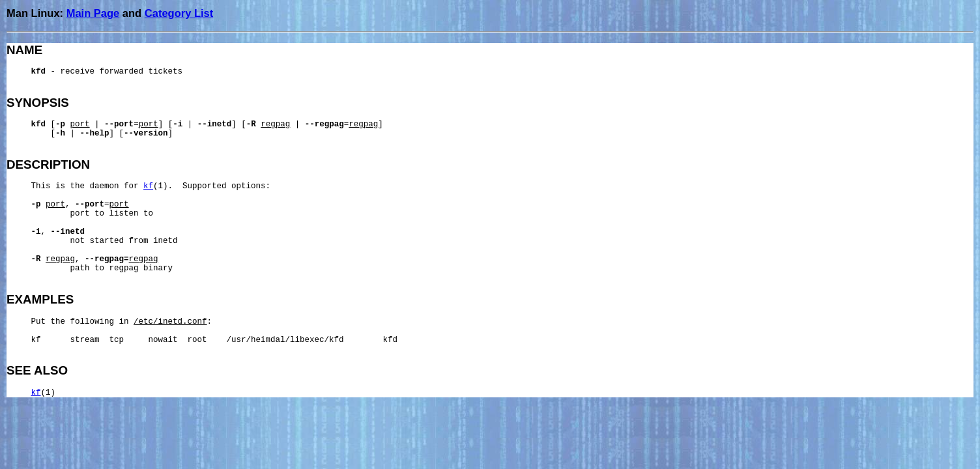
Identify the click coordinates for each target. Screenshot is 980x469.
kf (148, 186)
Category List (179, 13)
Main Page (93, 13)
